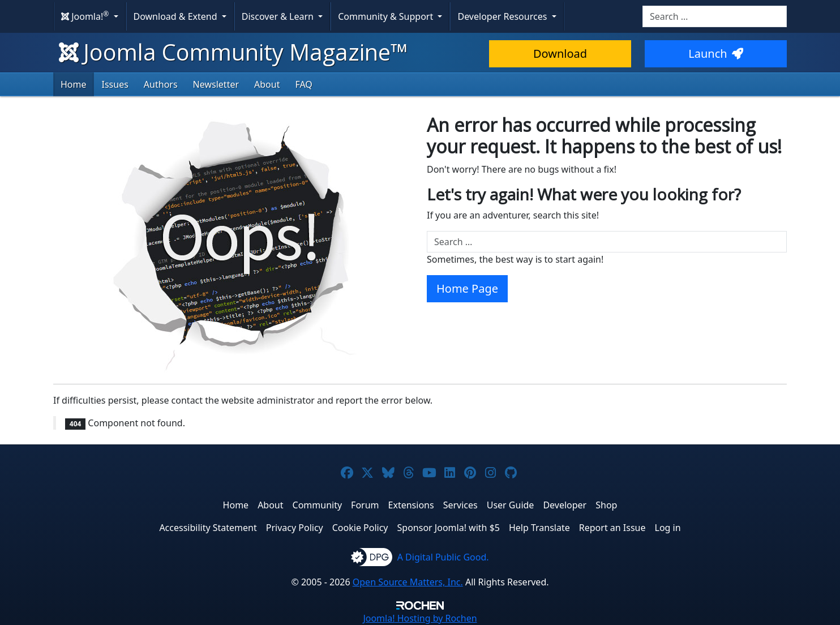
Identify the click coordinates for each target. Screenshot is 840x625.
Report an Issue (612, 528)
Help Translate (539, 528)
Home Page (467, 288)
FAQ (303, 84)
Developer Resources (503, 16)
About (267, 84)
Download (560, 53)
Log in (668, 528)
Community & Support (387, 16)
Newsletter (216, 84)
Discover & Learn (279, 16)
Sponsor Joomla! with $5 (449, 528)
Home (74, 84)
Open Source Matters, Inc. (408, 582)
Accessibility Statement (208, 528)
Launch (715, 53)
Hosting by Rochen (420, 618)
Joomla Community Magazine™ (233, 52)
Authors (161, 84)
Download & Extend (177, 16)
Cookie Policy (360, 528)
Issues (115, 84)
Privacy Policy (295, 528)
